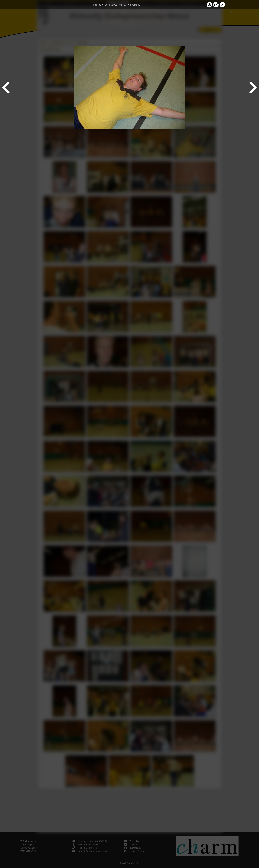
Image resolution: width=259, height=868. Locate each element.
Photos (97, 5)
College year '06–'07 (116, 5)
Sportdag (135, 5)
